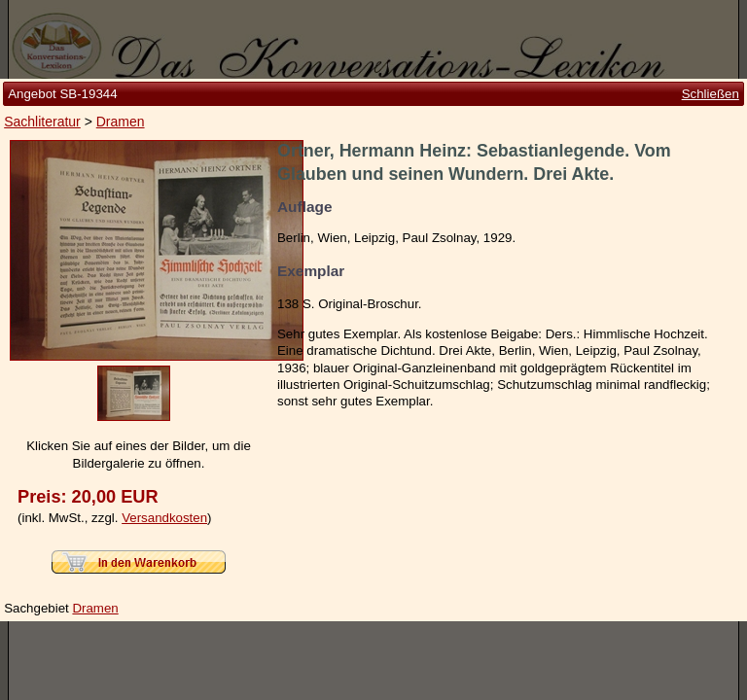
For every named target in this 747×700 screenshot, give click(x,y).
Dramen (121, 148)
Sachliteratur (42, 148)
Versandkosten (164, 491)
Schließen (711, 119)
